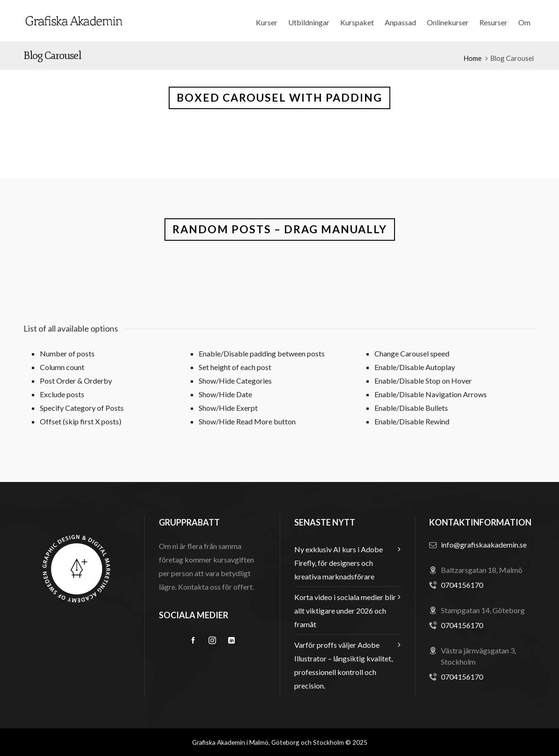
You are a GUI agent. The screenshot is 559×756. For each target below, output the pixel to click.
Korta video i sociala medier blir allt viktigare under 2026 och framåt (345, 611)
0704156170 (462, 585)
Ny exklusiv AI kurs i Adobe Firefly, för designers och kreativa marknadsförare (339, 563)
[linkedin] (231, 640)
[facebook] (193, 640)
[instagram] (212, 640)
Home (473, 58)
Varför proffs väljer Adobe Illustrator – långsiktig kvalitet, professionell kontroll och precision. (343, 665)
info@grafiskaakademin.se (484, 545)
